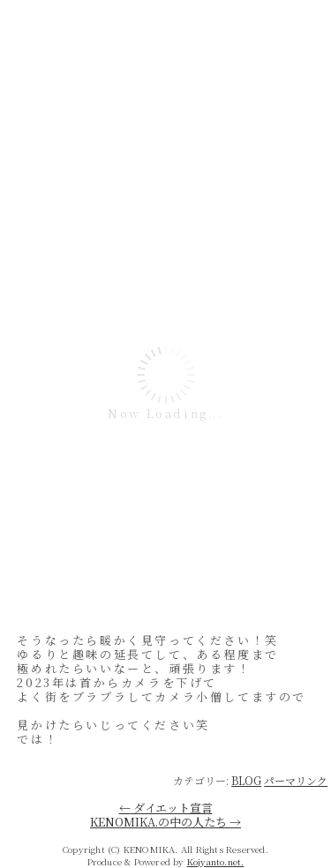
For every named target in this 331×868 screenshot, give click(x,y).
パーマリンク (296, 780)
